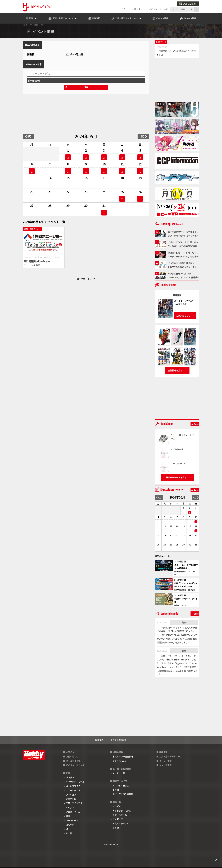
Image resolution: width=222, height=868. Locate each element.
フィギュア (71, 795)
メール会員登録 (73, 761)
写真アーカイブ (120, 781)
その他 (69, 833)
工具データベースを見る (175, 477)
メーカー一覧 (119, 773)
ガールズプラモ (73, 786)
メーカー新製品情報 (122, 769)
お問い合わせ (138, 9)
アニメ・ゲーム (73, 812)
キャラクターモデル (75, 782)
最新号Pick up (119, 761)
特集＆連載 (118, 752)
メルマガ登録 (187, 4)
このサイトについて (158, 9)
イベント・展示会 (121, 785)
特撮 (68, 816)
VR (67, 829)
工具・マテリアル (74, 803)
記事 (184, 622)
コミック (70, 825)
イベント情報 (165, 761)
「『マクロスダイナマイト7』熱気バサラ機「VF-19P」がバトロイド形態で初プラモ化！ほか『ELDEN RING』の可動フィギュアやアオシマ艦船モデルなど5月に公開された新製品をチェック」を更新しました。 (177, 635)
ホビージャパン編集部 (123, 794)
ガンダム (70, 777)
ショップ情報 (165, 765)
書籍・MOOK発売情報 (123, 756)
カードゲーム (72, 820)
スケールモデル (73, 790)
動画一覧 (117, 802)
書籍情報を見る (175, 370)
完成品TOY (71, 799)
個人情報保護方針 (119, 740)
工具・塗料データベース (171, 756)
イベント (70, 808)
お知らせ (124, 9)
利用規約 (99, 740)
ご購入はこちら (183, 316)
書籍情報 (163, 752)
